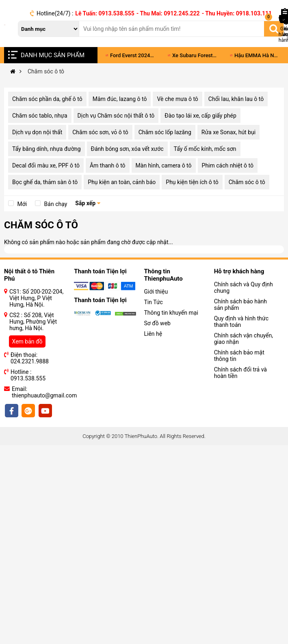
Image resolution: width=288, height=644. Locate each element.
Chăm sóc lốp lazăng (165, 132)
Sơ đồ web (157, 323)
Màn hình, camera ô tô (164, 165)
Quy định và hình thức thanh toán (241, 322)
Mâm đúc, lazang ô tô (120, 99)
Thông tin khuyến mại (171, 313)
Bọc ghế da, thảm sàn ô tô (45, 182)
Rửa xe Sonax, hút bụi (228, 132)
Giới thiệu (156, 292)
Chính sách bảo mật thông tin (239, 356)
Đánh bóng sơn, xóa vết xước (127, 149)
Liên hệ (153, 334)
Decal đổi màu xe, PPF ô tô (46, 165)
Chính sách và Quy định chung (244, 288)
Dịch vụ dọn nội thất (37, 132)
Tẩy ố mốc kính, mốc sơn (205, 149)
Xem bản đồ (27, 341)
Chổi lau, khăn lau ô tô (236, 99)
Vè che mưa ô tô (177, 99)
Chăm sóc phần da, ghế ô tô (47, 99)
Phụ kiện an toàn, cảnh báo (122, 182)
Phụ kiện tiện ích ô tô (192, 182)
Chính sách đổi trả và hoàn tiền (240, 373)
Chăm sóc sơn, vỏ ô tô (100, 132)
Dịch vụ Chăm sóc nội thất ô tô (116, 116)
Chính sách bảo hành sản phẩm (240, 305)
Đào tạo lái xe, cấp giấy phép (200, 116)
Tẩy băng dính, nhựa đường (47, 149)
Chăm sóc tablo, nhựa (40, 116)
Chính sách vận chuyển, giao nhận (244, 339)
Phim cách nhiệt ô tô (228, 165)
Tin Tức (154, 302)
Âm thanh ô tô (108, 165)
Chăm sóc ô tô (247, 182)
